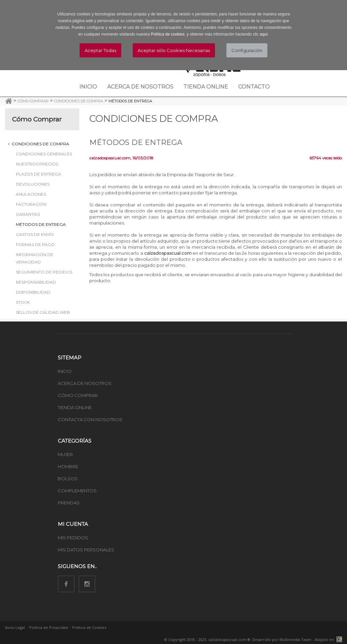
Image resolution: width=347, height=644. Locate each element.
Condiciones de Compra (79, 101)
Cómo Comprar (33, 101)
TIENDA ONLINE (75, 407)
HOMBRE (68, 466)
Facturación (31, 204)
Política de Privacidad (49, 627)
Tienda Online (206, 87)
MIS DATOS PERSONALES (86, 550)
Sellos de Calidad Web (43, 312)
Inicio (88, 87)
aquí (264, 34)
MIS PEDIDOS (73, 538)
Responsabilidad (36, 282)
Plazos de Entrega (38, 174)
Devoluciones (33, 184)
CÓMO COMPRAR (78, 395)
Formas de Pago (35, 244)
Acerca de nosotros (140, 87)
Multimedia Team (295, 639)
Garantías (28, 214)
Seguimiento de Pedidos (44, 272)
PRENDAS (69, 503)
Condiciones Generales (44, 154)
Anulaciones (31, 194)
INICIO (65, 371)
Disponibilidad (33, 292)
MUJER (65, 454)
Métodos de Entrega (130, 101)
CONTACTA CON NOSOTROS (90, 419)
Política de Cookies (89, 627)
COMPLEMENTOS (77, 491)
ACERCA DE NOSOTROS (85, 383)
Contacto (254, 87)
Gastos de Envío (35, 234)
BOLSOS (68, 479)
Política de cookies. (168, 34)
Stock (23, 302)
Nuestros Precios (37, 164)
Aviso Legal (15, 627)
